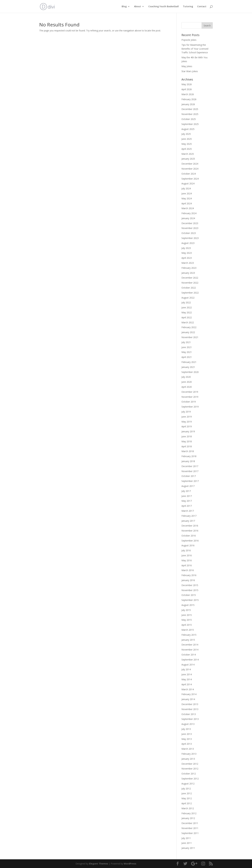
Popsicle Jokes (189, 40)
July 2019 (186, 412)
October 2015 (189, 595)
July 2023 (186, 248)
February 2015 (189, 635)
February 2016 (189, 575)
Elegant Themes (99, 864)
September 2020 (190, 372)
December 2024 (190, 164)
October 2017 (189, 476)
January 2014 (188, 699)
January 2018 (188, 461)
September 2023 (190, 238)
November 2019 (190, 397)
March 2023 (188, 263)
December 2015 (190, 585)
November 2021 (190, 337)
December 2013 (190, 704)
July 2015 (186, 610)
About (137, 7)
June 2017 (187, 496)
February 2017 (189, 516)
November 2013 (190, 709)
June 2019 (187, 417)
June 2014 (187, 674)
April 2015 (187, 625)
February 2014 (189, 694)
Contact (202, 7)
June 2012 (187, 793)
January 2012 (188, 818)
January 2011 (188, 848)
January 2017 (188, 521)
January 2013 (188, 759)
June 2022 (187, 307)
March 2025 (188, 154)
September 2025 (190, 124)
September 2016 (190, 541)
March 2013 (188, 749)
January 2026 (188, 104)
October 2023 (189, 233)
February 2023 (189, 268)
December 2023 (190, 223)
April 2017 (187, 506)
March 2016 (188, 570)
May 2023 (187, 253)
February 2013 (189, 754)
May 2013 (187, 739)
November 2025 (190, 114)
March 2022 (188, 322)
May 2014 (187, 679)
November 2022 (190, 283)
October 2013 (189, 714)
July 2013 (186, 729)
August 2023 (188, 243)
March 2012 (188, 808)
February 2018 (189, 456)
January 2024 (188, 218)
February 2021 (189, 362)
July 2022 (186, 302)
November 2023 (190, 228)
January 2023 (188, 273)
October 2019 (189, 402)
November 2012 (190, 769)
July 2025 (186, 134)
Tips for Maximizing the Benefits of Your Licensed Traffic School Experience (195, 49)
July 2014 (186, 669)
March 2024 (188, 208)
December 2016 (190, 526)
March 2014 (188, 689)
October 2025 (189, 119)
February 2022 (189, 327)
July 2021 (186, 342)
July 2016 (186, 550)
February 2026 (189, 99)
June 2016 (187, 555)
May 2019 (187, 422)
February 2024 (189, 213)
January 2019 (188, 431)
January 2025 (188, 159)
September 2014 (190, 660)
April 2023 (187, 258)
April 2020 (187, 387)
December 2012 (190, 764)
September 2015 (190, 600)
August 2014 (188, 665)
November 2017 (190, 471)
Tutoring (188, 7)
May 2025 (187, 144)
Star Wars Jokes (190, 71)
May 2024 (187, 198)
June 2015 (187, 615)
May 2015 (187, 620)
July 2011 (186, 838)
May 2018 (187, 441)
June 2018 (187, 436)
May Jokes (187, 66)
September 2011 (190, 833)
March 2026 (188, 94)
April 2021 (187, 357)
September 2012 (190, 779)
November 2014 (190, 650)
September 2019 (190, 407)
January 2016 (188, 580)
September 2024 (190, 179)
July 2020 (186, 377)
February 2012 (189, 813)
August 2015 (188, 605)
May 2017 (187, 501)
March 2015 (188, 630)
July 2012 (186, 789)
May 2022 (187, 312)
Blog (124, 7)
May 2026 (187, 84)
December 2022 (190, 278)
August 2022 (188, 298)
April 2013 (187, 744)
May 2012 (187, 798)
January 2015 (188, 640)
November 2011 (190, 828)
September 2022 (190, 293)
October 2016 (189, 536)
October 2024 (189, 174)
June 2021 (187, 347)
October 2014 (189, 655)
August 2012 (188, 784)
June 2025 (187, 139)
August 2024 (188, 183)
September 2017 (190, 481)
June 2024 (187, 193)
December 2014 (190, 645)
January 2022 (188, 332)
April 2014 (187, 684)
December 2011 (190, 823)
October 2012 (189, 774)
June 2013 (187, 734)
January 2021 (188, 367)
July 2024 (186, 188)
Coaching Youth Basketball (164, 7)
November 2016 (190, 531)
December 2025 (190, 109)
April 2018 (187, 446)
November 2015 (190, 590)
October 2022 (189, 288)
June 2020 (187, 382)
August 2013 (188, 724)
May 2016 (187, 560)
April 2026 (187, 89)
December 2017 (190, 466)
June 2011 (187, 843)
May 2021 (187, 352)
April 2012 (187, 803)
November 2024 (190, 169)
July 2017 (186, 491)
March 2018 (188, 451)
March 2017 (188, 511)
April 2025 (187, 149)
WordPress (130, 864)
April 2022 (187, 317)
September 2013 (190, 719)
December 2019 (190, 392)
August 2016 (188, 545)
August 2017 (188, 486)
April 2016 (187, 565)
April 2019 (187, 426)
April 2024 (187, 203)
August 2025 (188, 129)
